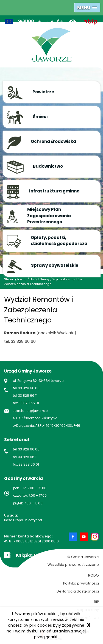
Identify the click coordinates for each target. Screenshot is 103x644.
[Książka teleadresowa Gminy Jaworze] (34, 555)
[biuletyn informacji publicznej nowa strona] (91, 21)
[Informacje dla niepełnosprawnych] (40, 21)
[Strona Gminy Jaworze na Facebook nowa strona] (74, 537)
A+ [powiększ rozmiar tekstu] (60, 21)
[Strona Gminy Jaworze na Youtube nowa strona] (85, 537)
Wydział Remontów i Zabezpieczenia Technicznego (44, 282)
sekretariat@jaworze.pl (30, 411)
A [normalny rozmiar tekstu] (52, 22)
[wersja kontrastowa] (75, 21)
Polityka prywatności (81, 583)
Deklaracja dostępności (78, 591)
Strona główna (15, 279)
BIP (96, 602)
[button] (87, 8)
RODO (94, 575)
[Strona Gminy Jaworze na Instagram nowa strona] (95, 537)
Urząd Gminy (40, 279)
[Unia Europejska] (9, 21)
